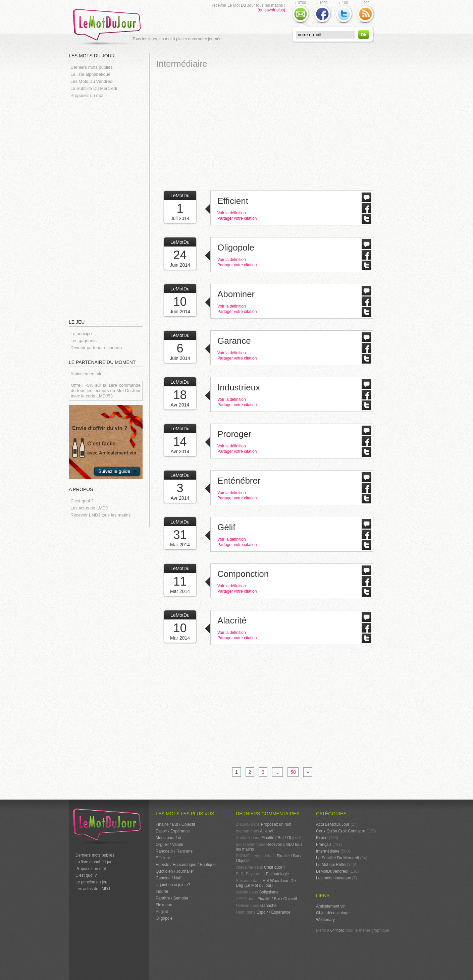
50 (293, 772)
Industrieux (239, 387)
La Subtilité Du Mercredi (94, 88)
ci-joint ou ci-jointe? (173, 885)
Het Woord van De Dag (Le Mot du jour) (266, 883)
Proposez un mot (87, 95)
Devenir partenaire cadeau (96, 348)
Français (324, 845)
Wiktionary (325, 920)
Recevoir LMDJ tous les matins (100, 515)
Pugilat (162, 912)
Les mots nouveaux (333, 878)
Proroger (234, 434)
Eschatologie (277, 874)
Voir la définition (232, 213)
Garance (234, 341)
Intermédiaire (328, 851)
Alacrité (232, 620)
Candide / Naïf (169, 878)
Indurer (162, 891)
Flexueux (164, 905)
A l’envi (266, 831)
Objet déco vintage (333, 913)
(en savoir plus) (271, 10)
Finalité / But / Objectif (175, 824)
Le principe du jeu (91, 882)
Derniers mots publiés (92, 67)
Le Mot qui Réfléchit (334, 865)
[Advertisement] (109, 208)
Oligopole (236, 248)
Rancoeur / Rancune (174, 851)
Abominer (236, 294)
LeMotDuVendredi (332, 871)
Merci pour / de (169, 838)
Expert (322, 838)
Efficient (233, 201)
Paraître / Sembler (172, 898)
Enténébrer (239, 481)
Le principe (81, 334)
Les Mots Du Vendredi (92, 81)
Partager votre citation (237, 218)
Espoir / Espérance (173, 831)
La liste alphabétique (90, 74)
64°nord (337, 930)
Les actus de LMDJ (89, 508)
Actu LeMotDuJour (333, 824)
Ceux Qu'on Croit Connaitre (341, 831)
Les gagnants (84, 341)
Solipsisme (269, 892)
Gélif (226, 527)
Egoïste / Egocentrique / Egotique (186, 865)
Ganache (269, 906)
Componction (243, 574)
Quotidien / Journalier (175, 871)
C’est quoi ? (82, 501)
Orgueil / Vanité (169, 845)
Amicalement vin (86, 374)
